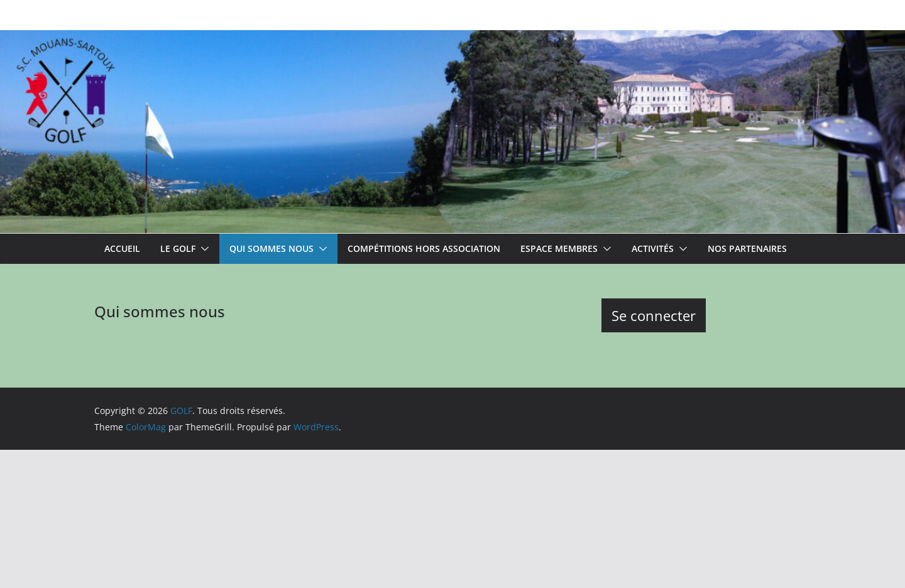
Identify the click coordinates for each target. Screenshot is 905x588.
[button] (202, 249)
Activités (653, 248)
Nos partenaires (747, 248)
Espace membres (559, 248)
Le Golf (178, 248)
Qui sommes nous (271, 248)
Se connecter (654, 315)
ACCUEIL (122, 248)
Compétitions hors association (424, 248)
